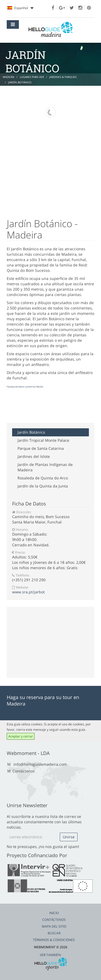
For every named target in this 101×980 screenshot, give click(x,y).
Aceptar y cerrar (21, 736)
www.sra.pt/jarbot (28, 592)
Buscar (54, 933)
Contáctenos (24, 771)
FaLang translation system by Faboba (25, 386)
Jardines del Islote (34, 456)
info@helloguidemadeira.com (40, 764)
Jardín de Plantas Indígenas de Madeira (45, 467)
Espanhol (20, 8)
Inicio (54, 913)
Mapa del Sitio (54, 926)
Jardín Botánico (31, 432)
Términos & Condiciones (54, 940)
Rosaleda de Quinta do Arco (43, 478)
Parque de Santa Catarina (41, 448)
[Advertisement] (50, 409)
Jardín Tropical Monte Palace (43, 440)
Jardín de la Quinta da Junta (43, 486)
